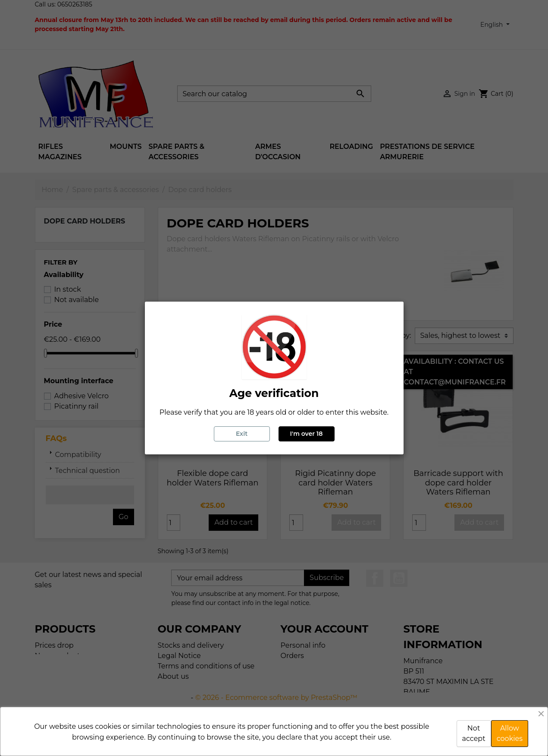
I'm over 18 (307, 434)
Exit (242, 434)
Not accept (474, 733)
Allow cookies (510, 733)
